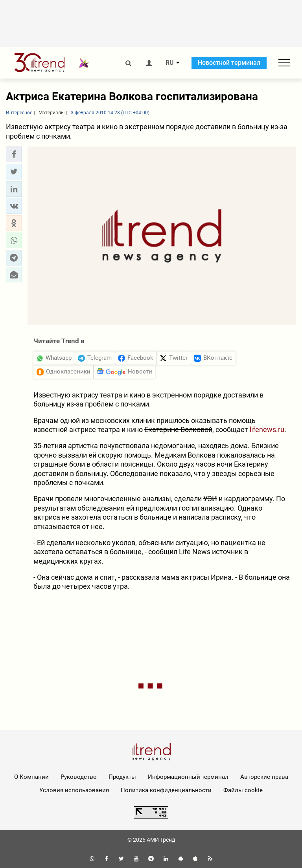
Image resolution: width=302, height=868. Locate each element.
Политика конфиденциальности (166, 790)
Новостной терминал (229, 63)
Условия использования (74, 790)
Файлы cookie (243, 790)
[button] (14, 154)
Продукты (122, 777)
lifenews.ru (267, 429)
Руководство (79, 777)
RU (169, 63)
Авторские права (264, 777)
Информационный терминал (188, 777)
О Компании (31, 777)
